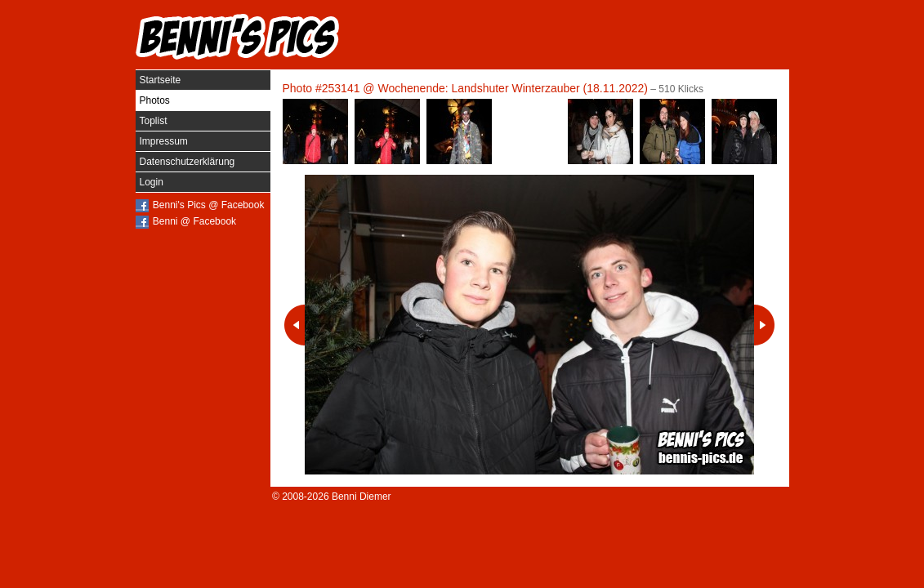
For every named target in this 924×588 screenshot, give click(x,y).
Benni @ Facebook (194, 221)
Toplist (154, 121)
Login (152, 182)
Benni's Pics (238, 37)
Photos (155, 100)
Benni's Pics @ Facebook (209, 205)
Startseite (161, 80)
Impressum (164, 141)
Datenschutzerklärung (187, 162)
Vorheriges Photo (295, 325)
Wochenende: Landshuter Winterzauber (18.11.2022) (513, 88)
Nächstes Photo (764, 325)
